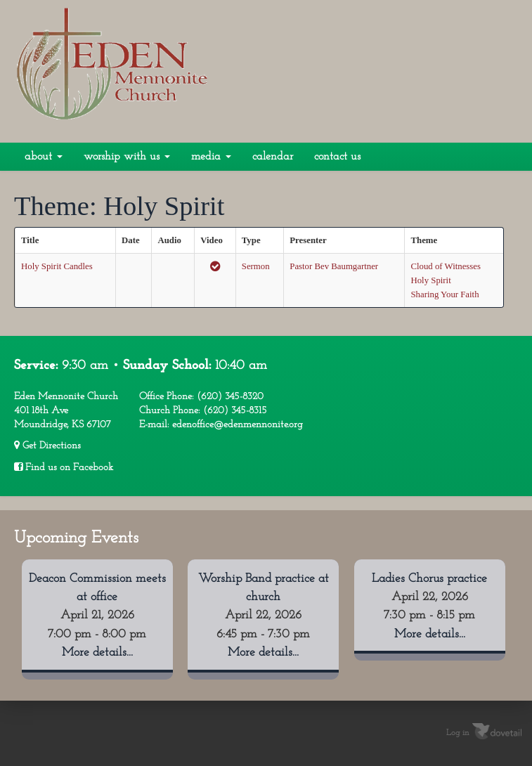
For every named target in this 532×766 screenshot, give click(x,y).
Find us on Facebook (64, 467)
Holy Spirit (430, 280)
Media (211, 157)
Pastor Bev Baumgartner (334, 266)
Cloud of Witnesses (446, 266)
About (44, 157)
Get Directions (47, 446)
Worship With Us (127, 157)
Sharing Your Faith (445, 294)
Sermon (256, 266)
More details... (97, 653)
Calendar (273, 157)
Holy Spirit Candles (57, 266)
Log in (458, 732)
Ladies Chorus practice (429, 579)
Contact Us (337, 157)
